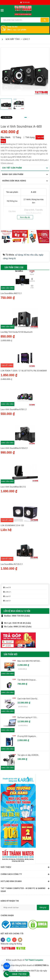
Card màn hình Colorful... (28, 699)
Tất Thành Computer (34, 960)
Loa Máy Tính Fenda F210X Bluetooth (17, 332)
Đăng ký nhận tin (10, 901)
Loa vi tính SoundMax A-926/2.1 (14, 448)
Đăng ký (43, 907)
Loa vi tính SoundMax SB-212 (13, 487)
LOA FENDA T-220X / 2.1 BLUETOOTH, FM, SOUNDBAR (24, 371)
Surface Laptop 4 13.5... (28, 717)
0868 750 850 (12, 27)
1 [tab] (26, 117)
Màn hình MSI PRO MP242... (29, 661)
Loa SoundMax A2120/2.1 (12, 564)
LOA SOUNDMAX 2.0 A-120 (12, 525)
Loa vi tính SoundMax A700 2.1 (14, 409)
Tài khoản (25, 2)
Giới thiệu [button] (25, 867)
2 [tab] (28, 117)
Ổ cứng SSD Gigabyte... (27, 736)
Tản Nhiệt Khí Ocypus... (27, 680)
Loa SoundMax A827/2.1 (11, 293)
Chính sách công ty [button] (25, 874)
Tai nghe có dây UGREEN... (29, 755)
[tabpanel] (25, 72)
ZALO (7, 966)
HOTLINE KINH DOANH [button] (25, 881)
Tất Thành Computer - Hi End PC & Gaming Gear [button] (25, 889)
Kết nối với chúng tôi (12, 934)
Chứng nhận (7, 915)
